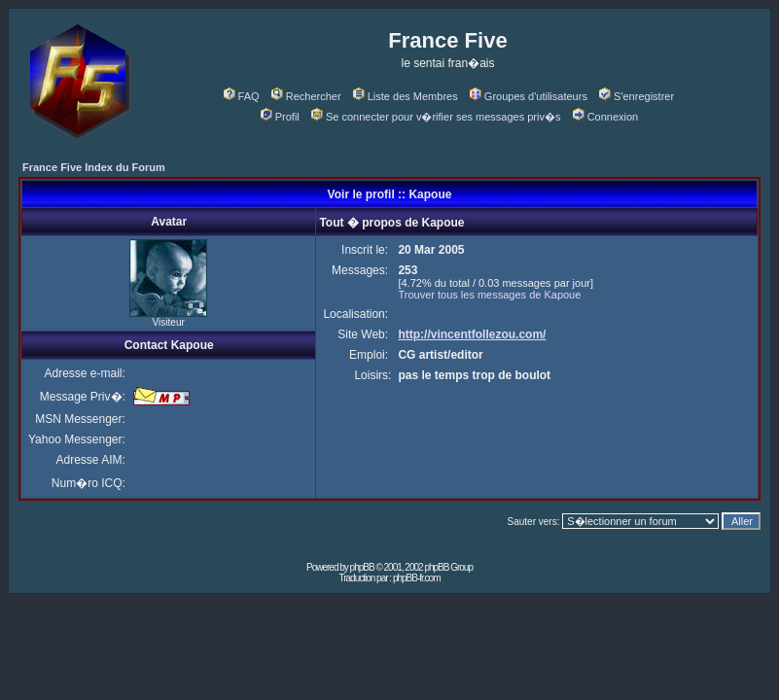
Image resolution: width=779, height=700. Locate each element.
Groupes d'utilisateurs (529, 96)
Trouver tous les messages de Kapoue (489, 295)
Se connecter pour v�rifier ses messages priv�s (436, 117)
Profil (280, 117)
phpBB (362, 567)
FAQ (242, 96)
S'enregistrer (637, 96)
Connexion (606, 117)
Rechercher (306, 96)
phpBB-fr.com (417, 578)
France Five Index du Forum (94, 167)
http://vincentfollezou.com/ (472, 334)
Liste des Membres (406, 96)
